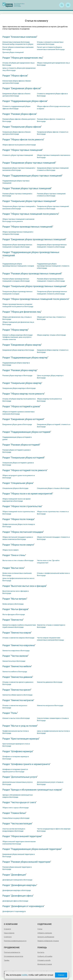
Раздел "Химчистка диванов (17, 677)
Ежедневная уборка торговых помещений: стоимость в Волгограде (53, 169)
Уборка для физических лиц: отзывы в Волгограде (17, 318)
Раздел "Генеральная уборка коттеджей (23, 458)
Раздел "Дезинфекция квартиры (19, 885)
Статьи (40, 929)
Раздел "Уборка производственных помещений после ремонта (36, 299)
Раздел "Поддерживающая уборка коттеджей (26, 432)
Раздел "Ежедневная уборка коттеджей (23, 419)
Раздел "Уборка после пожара (18, 519)
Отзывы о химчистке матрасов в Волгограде (15, 707)
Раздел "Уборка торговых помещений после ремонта (30, 214)
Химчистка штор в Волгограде (14, 661)
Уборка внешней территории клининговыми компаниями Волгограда (19, 843)
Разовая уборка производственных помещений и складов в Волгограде (16, 280)
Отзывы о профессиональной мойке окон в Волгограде (53, 574)
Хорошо (61, 975)
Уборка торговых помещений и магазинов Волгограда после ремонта (18, 220)
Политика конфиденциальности (15, 941)
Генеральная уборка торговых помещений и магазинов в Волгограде (19, 207)
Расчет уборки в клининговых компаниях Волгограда (18, 48)
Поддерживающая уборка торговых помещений (16, 182)
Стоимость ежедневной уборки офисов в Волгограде (52, 95)
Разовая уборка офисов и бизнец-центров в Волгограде (19, 120)
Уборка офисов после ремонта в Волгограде (19, 145)
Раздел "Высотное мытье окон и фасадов (24, 586)
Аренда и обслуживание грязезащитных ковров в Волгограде (18, 796)
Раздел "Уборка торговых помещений (22, 150)
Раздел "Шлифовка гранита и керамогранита (26, 764)
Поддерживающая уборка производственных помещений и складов (18, 265)
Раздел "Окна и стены (14, 555)
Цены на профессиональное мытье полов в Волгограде (53, 732)
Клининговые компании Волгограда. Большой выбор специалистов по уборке (18, 43)
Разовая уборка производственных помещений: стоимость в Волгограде (51, 280)
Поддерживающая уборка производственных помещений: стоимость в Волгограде (53, 266)
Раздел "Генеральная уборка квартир (22, 383)
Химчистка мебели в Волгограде (15, 672)
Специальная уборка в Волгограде (15, 488)
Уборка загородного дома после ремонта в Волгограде (19, 477)
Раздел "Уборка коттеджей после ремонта (25, 470)
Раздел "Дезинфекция (14, 875)
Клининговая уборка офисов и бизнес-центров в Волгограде (17, 82)
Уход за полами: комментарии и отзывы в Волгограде (53, 719)
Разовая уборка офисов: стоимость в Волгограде (51, 120)
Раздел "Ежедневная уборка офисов (21, 88)
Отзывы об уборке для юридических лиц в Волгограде (18, 64)
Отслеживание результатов (13, 956)
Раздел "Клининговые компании (20, 37)
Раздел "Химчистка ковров (17, 633)
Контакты (41, 952)
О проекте (7, 929)
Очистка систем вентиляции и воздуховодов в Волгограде (14, 830)
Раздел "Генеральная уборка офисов (22, 127)
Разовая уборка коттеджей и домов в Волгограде (16, 451)
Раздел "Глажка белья (14, 813)
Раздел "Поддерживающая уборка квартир (25, 358)
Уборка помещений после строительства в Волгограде (19, 513)
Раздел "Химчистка (13, 620)
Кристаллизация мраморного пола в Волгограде (16, 745)
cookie (24, 975)
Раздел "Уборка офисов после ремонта (23, 139)
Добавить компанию (45, 933)
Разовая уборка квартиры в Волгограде (17, 376)
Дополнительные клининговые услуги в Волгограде (17, 783)
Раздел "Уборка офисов (15, 76)
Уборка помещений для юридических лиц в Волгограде (53, 64)
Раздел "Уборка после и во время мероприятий (27, 494)
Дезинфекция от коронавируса (14, 911)
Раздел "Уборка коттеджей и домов (21, 406)
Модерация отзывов (45, 964)
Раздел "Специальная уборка (18, 483)
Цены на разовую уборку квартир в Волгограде (50, 377)
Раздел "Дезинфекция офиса (18, 896)
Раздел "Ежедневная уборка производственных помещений (34, 239)
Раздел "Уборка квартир (15, 330)
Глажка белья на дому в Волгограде (16, 818)
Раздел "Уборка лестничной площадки (23, 532)
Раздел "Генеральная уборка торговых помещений (29, 201)
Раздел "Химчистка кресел (17, 690)
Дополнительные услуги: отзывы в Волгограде (50, 783)
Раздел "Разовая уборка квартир (20, 370)
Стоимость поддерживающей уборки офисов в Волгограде (16, 107)
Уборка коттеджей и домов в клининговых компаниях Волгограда (18, 413)
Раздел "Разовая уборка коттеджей (21, 445)
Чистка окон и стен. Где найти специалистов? (48, 562)
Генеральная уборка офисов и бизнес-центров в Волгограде (17, 133)
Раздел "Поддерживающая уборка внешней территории (32, 849)
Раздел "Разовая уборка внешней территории (26, 862)
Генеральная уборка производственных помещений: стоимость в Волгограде (52, 293)
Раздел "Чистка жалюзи (15, 656)
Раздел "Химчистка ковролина (19, 645)
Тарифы (7, 960)
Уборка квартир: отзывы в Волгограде (51, 335)
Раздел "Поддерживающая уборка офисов (25, 101)
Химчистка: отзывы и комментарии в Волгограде (51, 626)
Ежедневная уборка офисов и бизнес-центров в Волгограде (17, 95)
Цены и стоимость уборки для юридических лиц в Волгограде (19, 69)
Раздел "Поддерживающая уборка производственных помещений (31, 254)
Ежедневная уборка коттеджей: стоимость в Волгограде (54, 426)
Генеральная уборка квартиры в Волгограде (19, 388)
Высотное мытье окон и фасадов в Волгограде (16, 592)
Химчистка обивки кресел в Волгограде (17, 695)
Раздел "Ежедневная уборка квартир (22, 345)
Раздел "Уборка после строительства (22, 506)
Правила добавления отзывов (48, 941)
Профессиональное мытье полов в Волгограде (16, 732)
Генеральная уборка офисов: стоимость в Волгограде (53, 133)
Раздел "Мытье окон (13, 568)
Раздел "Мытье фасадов (15, 609)
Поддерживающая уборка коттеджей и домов (17, 438)
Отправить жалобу (44, 960)
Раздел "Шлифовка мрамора (18, 751)
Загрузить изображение (46, 937)
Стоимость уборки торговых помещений (18, 155)
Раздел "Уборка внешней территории (22, 836)
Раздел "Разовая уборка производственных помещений (32, 274)
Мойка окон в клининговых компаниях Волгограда (17, 574)
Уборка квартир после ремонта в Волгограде (49, 400)
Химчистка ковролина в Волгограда (16, 651)
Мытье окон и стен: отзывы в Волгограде (18, 560)
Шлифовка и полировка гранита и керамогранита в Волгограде (15, 771)
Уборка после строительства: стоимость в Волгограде (53, 513)
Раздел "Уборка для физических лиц (22, 312)
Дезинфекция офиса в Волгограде (15, 901)
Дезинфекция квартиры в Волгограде (17, 890)
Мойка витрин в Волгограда (13, 604)
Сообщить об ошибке (45, 956)
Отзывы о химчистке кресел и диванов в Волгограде (18, 683)
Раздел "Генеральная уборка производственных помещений (34, 286)
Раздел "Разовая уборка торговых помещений (27, 188)
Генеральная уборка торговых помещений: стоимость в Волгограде (53, 207)
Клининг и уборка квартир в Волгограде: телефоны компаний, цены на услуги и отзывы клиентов (18, 337)
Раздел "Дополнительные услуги (20, 777)
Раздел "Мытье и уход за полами (20, 726)
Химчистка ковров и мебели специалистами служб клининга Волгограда (19, 626)
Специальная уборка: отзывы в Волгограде (53, 488)
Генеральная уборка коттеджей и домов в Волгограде (18, 464)
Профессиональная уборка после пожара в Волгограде (19, 525)
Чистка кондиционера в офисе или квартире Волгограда (54, 830)
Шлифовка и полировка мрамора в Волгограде (16, 758)
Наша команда (9, 933)
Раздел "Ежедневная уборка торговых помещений (29, 163)
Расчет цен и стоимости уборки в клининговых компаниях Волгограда (51, 48)
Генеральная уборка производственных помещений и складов (17, 293)
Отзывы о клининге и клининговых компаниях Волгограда (50, 43)
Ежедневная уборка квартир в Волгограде (18, 350)
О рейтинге (8, 937)
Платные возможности (12, 952)
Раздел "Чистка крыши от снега (19, 802)
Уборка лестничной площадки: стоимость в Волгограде (53, 538)
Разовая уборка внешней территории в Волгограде (17, 868)
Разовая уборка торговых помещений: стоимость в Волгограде (51, 195)
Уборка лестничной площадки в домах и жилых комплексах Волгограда (18, 538)
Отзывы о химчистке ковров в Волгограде (18, 638)
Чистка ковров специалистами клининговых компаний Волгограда (50, 639)
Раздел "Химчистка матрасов (18, 700)
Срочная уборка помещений (13, 52)
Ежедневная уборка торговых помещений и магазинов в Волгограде (19, 169)
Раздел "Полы (10, 713)
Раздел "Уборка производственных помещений (27, 227)
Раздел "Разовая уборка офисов (19, 114)
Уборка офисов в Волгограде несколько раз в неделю (54, 107)
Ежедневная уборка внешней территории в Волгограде (19, 855)
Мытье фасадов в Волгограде (14, 614)
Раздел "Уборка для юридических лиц (22, 58)
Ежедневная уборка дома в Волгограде (17, 424)
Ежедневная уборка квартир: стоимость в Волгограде (53, 351)
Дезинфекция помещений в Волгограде (17, 880)
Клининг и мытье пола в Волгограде (16, 718)
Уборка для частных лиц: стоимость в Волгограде (51, 318)
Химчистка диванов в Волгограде (50, 682)
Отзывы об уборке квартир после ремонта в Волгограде (19, 400)
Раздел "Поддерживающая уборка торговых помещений (32, 176)
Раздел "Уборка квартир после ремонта (23, 394)
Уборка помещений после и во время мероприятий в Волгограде (16, 500)
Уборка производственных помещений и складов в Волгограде (18, 233)
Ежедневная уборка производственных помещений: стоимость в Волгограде (52, 246)
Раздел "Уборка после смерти (18, 545)
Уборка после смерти (11, 550)
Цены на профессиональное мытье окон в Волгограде (18, 579)
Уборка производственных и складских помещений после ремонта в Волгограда (18, 305)
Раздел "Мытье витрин (14, 599)
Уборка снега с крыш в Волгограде (16, 808)
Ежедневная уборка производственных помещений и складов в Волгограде (17, 246)
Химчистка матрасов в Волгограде (50, 705)
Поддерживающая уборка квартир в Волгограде (16, 364)
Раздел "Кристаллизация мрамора (21, 739)
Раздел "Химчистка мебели (17, 666)
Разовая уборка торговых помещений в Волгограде (17, 195)
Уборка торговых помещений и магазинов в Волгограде (54, 156)
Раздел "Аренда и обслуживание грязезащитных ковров (32, 790)
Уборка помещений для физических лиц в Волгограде (18, 323)
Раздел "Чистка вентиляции (17, 824)
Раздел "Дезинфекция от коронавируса (23, 906)
